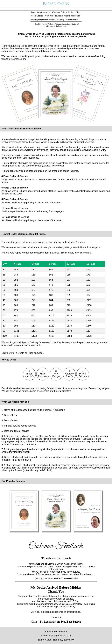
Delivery (34, 20)
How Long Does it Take (71, 16)
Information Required (53, 16)
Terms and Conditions (56, 632)
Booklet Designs (37, 16)
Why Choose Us (44, 12)
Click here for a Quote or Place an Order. (23, 353)
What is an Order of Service (63, 12)
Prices (78, 12)
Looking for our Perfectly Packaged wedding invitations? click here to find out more (57, 25)
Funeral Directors (56, 20)
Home (33, 12)
